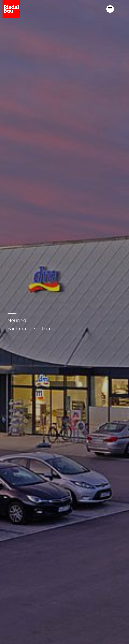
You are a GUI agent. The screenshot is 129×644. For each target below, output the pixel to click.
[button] (110, 9)
